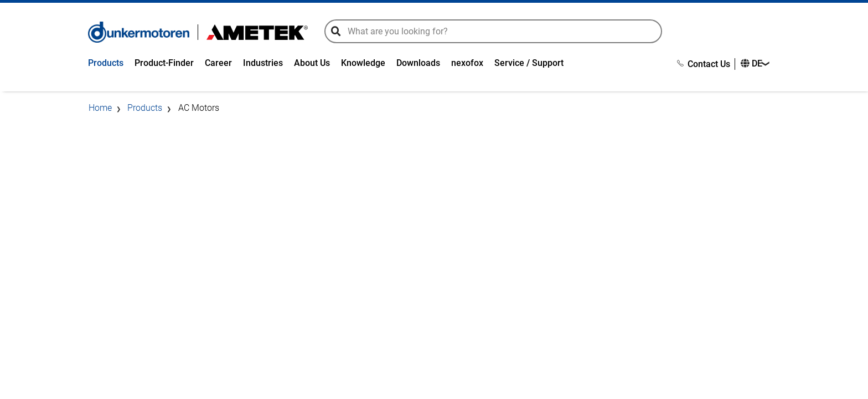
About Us (312, 63)
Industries (263, 63)
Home (100, 108)
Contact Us (704, 64)
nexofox (467, 63)
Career (218, 63)
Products (106, 63)
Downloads (418, 63)
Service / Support (529, 63)
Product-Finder (164, 63)
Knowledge (363, 63)
